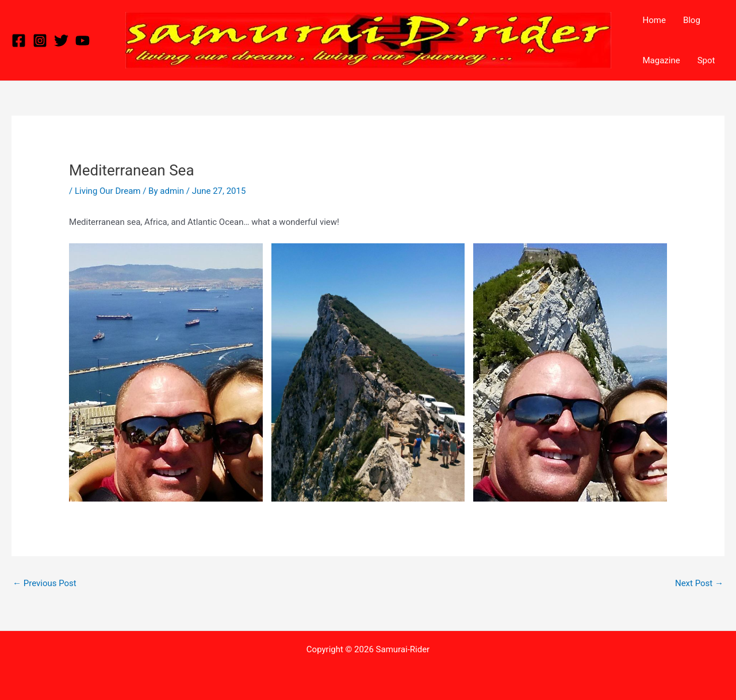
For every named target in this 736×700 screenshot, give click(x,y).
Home (654, 20)
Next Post (699, 583)
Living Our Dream (108, 191)
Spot (706, 60)
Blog (692, 20)
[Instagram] (40, 41)
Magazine (662, 60)
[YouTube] (83, 41)
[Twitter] (61, 41)
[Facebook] (19, 41)
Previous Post (45, 583)
